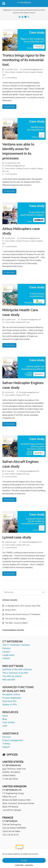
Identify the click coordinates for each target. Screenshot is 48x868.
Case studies (10, 72)
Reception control (11, 694)
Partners (7, 648)
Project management (13, 740)
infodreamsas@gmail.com (33, 69)
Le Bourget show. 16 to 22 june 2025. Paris (23, 606)
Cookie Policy (19, 865)
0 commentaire (11, 78)
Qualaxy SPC (21, 322)
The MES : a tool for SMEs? (16, 623)
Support (6, 747)
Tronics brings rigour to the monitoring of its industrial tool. (24, 60)
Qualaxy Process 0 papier (26, 72)
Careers (6, 652)
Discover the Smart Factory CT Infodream (23, 614)
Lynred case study (17, 537)
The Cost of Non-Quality (15, 619)
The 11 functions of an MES (15, 673)
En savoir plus (9, 107)
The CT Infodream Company (16, 645)
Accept (24, 860)
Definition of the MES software (17, 669)
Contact (6, 658)
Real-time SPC (10, 701)
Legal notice (29, 865)
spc (8, 171)
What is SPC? (11, 610)
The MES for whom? (12, 676)
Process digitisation (12, 698)
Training (6, 744)
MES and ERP (9, 680)
